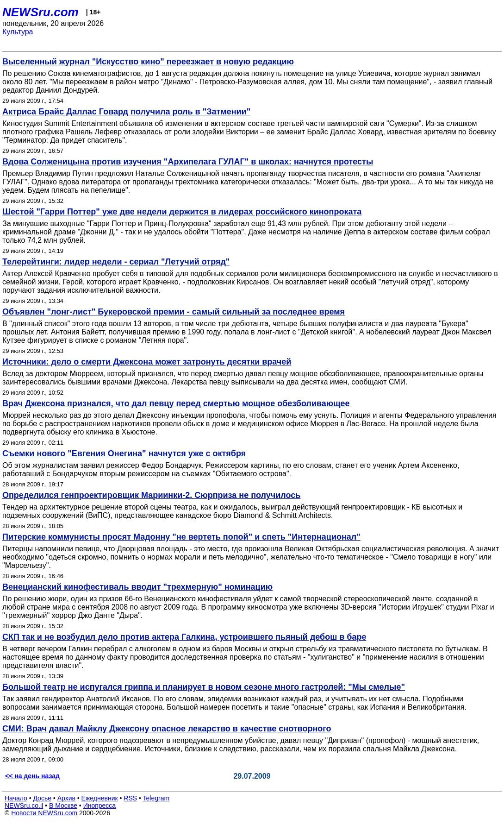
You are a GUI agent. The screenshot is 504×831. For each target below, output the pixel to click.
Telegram (156, 798)
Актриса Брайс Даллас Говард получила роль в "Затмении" (126, 112)
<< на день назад (32, 776)
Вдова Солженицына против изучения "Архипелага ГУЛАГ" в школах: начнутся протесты (188, 162)
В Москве (63, 806)
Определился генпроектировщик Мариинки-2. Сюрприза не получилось (151, 495)
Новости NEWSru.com (44, 813)
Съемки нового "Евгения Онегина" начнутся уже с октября (124, 453)
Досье (42, 798)
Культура (18, 32)
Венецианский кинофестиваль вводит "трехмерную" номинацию (137, 587)
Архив (66, 798)
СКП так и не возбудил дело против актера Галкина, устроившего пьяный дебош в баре (184, 637)
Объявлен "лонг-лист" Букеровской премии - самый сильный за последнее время (174, 312)
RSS (130, 798)
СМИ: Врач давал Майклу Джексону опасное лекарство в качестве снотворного (167, 729)
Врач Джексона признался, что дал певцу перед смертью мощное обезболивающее (176, 403)
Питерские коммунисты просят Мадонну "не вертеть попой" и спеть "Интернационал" (181, 537)
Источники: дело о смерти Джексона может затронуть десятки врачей (147, 362)
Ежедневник (100, 798)
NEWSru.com (40, 12)
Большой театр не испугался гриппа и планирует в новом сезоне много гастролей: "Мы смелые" (204, 687)
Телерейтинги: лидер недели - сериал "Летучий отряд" (116, 262)
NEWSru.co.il (24, 806)
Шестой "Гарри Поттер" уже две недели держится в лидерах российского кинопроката (182, 212)
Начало (16, 798)
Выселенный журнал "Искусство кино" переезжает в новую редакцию (148, 62)
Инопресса (100, 806)
